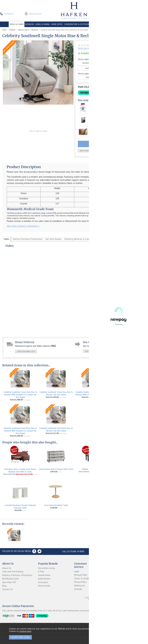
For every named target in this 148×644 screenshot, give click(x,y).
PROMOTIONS (120, 24)
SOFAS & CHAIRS (17, 24)
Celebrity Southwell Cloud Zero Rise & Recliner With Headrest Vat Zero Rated (92, 393)
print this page (128, 351)
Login (77, 571)
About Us (7, 568)
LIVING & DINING (43, 24)
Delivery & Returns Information (17, 575)
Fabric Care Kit (97, 117)
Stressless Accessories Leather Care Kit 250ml (128, 470)
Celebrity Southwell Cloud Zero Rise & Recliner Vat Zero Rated (56, 393)
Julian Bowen (44, 579)
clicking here (25, 631)
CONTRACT (96, 24)
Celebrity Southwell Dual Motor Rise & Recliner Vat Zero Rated (56, 430)
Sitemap (78, 589)
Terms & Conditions (83, 578)
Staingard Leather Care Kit (101, 130)
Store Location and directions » (116, 551)
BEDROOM (30, 24)
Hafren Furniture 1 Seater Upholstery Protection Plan (106, 106)
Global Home (44, 575)
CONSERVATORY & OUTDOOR (77, 24)
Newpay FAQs (81, 575)
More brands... (45, 586)
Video (6, 239)
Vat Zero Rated (53, 239)
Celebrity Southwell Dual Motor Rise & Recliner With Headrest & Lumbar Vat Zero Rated (20, 431)
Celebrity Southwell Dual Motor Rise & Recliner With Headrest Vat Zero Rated (128, 393)
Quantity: (121, 151)
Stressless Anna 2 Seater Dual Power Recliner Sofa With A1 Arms (20, 470)
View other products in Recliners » (23, 226)
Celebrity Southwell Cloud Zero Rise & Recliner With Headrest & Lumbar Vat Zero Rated (20, 395)
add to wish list (87, 151)
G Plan (41, 572)
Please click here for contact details (116, 221)
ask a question (92, 351)
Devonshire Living (46, 568)
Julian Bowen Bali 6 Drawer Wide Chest (56, 469)
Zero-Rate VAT (9, 582)
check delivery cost (26, 351)
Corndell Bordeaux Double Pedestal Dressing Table (20, 507)
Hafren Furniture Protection (27, 239)
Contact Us (7, 589)
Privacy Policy (80, 582)
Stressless (43, 582)
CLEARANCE (107, 24)
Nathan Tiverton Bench (92, 469)
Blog (4, 586)
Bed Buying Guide (10, 579)
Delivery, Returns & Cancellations (82, 239)
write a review (110, 351)
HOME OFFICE (57, 24)
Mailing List (79, 586)
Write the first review (88, 48)
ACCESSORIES (133, 24)
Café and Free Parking (13, 572)
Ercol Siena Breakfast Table (56, 505)
